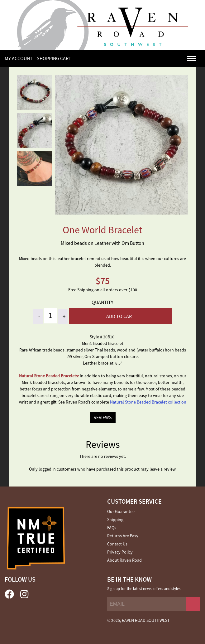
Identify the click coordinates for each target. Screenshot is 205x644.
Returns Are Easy (123, 536)
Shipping (115, 520)
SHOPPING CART (54, 58)
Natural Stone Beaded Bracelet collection (148, 402)
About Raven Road (124, 560)
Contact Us (117, 544)
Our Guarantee (121, 511)
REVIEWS (103, 417)
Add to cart (120, 316)
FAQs (112, 528)
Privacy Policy (120, 552)
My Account (19, 58)
